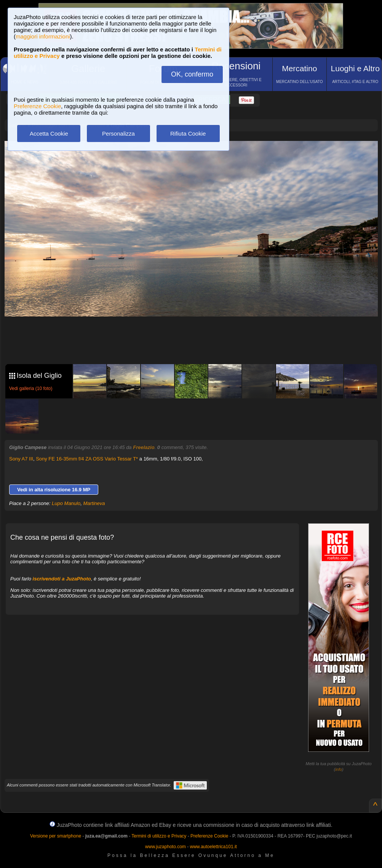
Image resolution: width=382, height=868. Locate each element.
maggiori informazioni (43, 36)
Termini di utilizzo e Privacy (159, 836)
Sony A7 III (21, 459)
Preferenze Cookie (37, 106)
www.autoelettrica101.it (213, 847)
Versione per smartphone (56, 836)
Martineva (94, 503)
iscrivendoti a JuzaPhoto (62, 579)
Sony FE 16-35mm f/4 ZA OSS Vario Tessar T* (87, 459)
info (339, 769)
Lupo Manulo (66, 503)
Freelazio (144, 447)
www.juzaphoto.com (165, 847)
